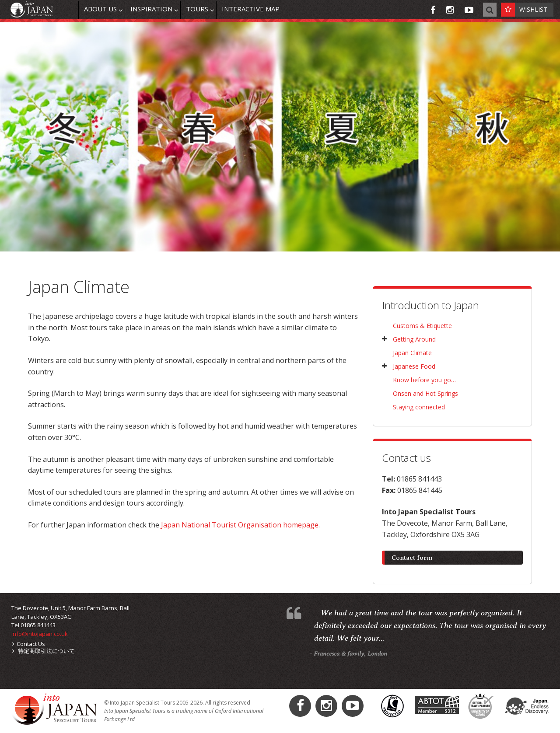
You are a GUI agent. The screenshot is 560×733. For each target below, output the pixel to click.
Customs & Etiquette (422, 326)
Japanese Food (414, 366)
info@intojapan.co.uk (40, 634)
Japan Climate (412, 353)
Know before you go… (424, 380)
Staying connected (419, 407)
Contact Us (29, 644)
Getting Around (414, 339)
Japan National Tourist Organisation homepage (240, 525)
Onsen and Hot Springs (425, 393)
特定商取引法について (44, 651)
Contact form (412, 558)
